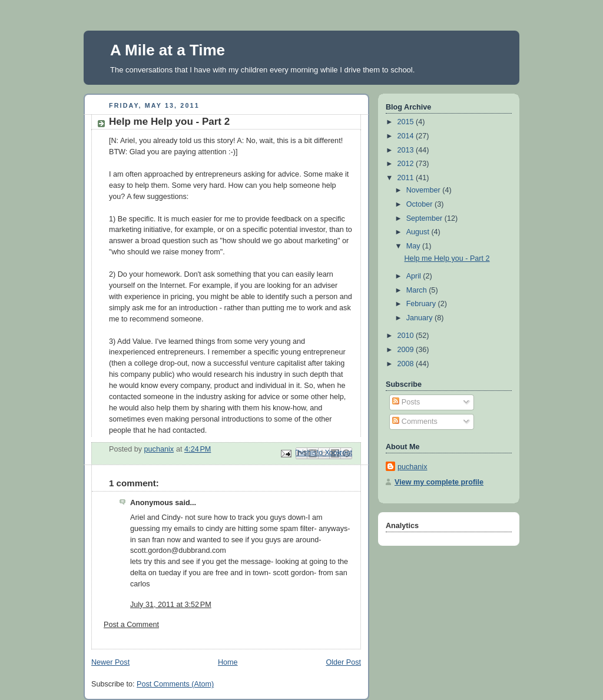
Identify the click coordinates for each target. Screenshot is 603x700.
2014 (407, 136)
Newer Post (110, 662)
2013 (407, 150)
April (415, 276)
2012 (407, 164)
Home (228, 662)
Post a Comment (131, 625)
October (420, 204)
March (418, 290)
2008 (407, 364)
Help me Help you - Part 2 (447, 258)
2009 (407, 350)
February (422, 304)
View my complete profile (439, 482)
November (425, 190)
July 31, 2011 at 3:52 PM (171, 605)
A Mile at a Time (168, 50)
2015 (407, 122)
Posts (406, 402)
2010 (407, 336)
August (419, 232)
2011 (407, 178)
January (420, 318)
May (414, 246)
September (425, 218)
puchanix (412, 467)
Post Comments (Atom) (175, 684)
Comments (415, 422)
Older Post (343, 662)
